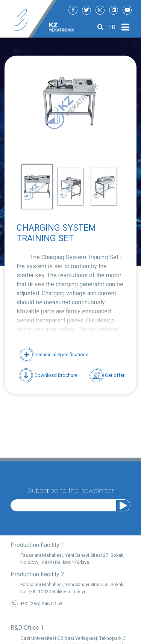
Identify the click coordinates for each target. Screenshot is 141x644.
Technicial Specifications (54, 355)
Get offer (107, 375)
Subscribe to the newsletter (71, 489)
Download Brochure (48, 375)
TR (112, 27)
